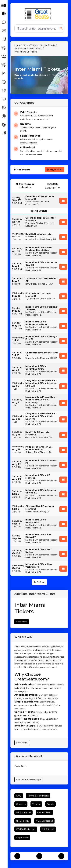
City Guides (22, 837)
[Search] (37, 29)
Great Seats (21, 766)
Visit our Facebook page (28, 780)
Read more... (22, 743)
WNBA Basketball (26, 829)
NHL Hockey (23, 821)
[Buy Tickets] (63, 201)
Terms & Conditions (38, 796)
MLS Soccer (48, 829)
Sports (50, 804)
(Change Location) (52, 186)
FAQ (19, 796)
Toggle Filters (55, 169)
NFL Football (44, 812)
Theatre (36, 804)
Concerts (21, 804)
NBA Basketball (44, 821)
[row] (39, 200)
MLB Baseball (23, 812)
